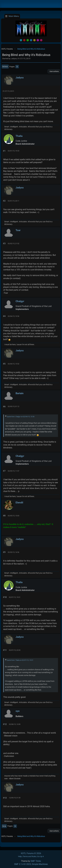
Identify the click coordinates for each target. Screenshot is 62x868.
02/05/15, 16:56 (14, 552)
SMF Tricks (36, 861)
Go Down (5, 67)
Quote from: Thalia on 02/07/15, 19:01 (20, 660)
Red (24, 40)
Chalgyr (20, 301)
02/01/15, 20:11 (14, 201)
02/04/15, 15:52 (14, 364)
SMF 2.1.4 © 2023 (23, 864)
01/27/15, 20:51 (8, 91)
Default (21, 40)
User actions (54, 71)
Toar (18, 230)
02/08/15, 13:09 (15, 724)
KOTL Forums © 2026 (31, 853)
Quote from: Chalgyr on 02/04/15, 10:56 (21, 417)
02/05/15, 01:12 (14, 406)
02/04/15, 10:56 (14, 316)
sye (18, 711)
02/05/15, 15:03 (14, 516)
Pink (41, 40)
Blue (31, 40)
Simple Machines (40, 864)
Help (20, 856)
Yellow (34, 40)
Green (28, 40)
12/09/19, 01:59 (15, 798)
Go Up (4, 826)
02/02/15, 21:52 (14, 244)
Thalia (19, 136)
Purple (38, 40)
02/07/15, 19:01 (15, 597)
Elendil (19, 503)
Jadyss (20, 78)
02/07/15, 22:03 (15, 650)
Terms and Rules (30, 856)
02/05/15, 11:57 (14, 471)
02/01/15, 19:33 (14, 151)
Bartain (20, 393)
